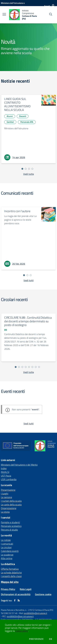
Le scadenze (7, 555)
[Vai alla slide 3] (29, 169)
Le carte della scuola (11, 504)
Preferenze (36, 639)
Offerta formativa (10, 569)
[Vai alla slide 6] (32, 367)
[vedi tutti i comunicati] (29, 280)
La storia (5, 512)
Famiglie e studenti (10, 522)
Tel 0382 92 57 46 (9, 613)
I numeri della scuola (11, 501)
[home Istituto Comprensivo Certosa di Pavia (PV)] (23, 15)
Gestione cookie (43, 594)
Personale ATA (27, 122)
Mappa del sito (10, 582)
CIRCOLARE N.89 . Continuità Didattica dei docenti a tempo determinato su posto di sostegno (28, 321)
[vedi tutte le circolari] (29, 372)
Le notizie (6, 540)
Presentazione (8, 490)
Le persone (6, 497)
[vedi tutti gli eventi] (29, 424)
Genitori (10, 122)
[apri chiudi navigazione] (4, 15)
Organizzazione (9, 508)
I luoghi (5, 494)
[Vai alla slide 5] (29, 367)
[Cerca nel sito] (51, 15)
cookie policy (22, 631)
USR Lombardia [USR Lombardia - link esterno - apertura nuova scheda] (9, 479)
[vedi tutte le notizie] (29, 174)
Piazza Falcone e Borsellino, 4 (14, 610)
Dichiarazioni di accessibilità (16, 594)
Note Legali (26, 589)
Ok (51, 639)
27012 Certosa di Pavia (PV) (41, 610)
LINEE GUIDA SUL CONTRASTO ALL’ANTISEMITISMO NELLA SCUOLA (17, 104)
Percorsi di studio (9, 530)
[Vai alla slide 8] (39, 367)
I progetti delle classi (11, 576)
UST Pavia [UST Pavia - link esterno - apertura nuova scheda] (6, 476)
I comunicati (7, 544)
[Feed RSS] (19, 600)
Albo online (7, 558)
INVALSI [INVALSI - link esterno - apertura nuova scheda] (5, 472)
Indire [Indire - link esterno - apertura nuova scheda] (4, 468)
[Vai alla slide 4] (32, 169)
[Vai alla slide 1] (22, 169)
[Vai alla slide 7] (36, 367)
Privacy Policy (8, 589)
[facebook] (15, 600)
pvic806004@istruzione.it (35, 613)
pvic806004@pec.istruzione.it (20, 616)
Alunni (10, 116)
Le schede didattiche (11, 572)
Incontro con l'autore (17, 211)
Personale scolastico (11, 526)
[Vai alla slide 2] (26, 169)
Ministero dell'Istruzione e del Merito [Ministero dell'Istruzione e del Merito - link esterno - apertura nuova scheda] (19, 465)
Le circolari (6, 547)
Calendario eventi (10, 551)
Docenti (23, 116)
